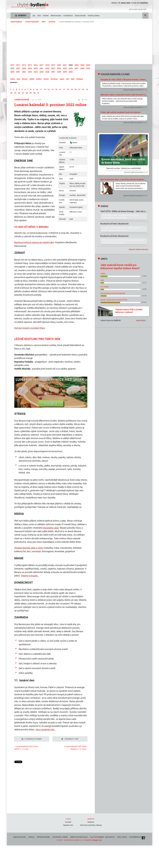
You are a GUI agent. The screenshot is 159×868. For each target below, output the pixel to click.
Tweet (17, 762)
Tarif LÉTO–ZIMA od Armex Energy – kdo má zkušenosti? (128, 211)
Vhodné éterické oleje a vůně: (29, 548)
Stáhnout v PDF (70, 739)
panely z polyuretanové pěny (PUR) (114, 300)
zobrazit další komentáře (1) (134, 90)
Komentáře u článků (60, 836)
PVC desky (104, 287)
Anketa (103, 259)
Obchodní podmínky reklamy (91, 825)
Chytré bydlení (16, 22)
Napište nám (68, 825)
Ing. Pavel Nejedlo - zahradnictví (102, 836)
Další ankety (141, 320)
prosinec (52, 22)
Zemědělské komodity (138, 836)
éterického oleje (51, 528)
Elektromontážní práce (79, 836)
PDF (85, 100)
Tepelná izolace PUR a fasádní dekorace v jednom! (129, 311)
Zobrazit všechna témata (138, 249)
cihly (102, 280)
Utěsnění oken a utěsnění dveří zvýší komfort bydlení (126, 95)
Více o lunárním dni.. (45, 730)
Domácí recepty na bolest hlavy (30, 328)
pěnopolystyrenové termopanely (113, 293)
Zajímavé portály (19, 836)
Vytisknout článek (32, 739)
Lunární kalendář (32, 22)
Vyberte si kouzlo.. (30, 576)
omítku (103, 274)
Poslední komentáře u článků (114, 74)
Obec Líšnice (122, 836)
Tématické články (43, 836)
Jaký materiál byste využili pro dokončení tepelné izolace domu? (120, 267)
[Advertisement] (79, 43)
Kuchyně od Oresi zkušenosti (114, 224)
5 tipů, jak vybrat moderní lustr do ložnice (120, 112)
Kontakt (68, 821)
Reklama (91, 821)
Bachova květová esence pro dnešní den (34, 242)
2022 (44, 22)
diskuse (103, 206)
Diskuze (31, 836)
